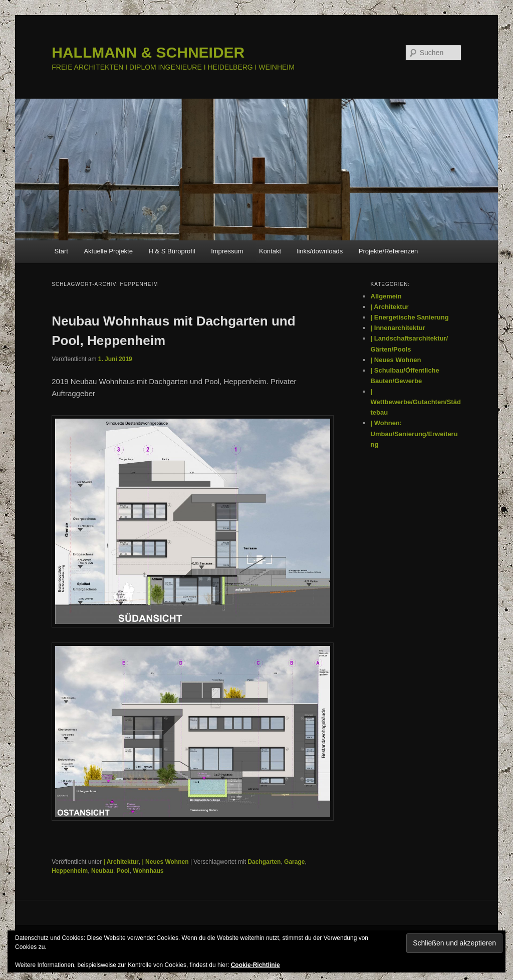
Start (61, 251)
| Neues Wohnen (165, 862)
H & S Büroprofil (172, 251)
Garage (294, 862)
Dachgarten (264, 862)
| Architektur (121, 862)
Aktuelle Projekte (108, 251)
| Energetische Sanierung (410, 317)
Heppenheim (70, 871)
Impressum (227, 251)
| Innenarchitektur (398, 328)
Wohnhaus (148, 871)
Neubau (102, 871)
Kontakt (270, 251)
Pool (123, 871)
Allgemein (386, 296)
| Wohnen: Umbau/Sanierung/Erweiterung (414, 433)
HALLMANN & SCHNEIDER (148, 52)
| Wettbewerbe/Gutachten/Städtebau (416, 402)
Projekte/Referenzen (389, 251)
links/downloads (320, 251)
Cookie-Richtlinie (255, 965)
